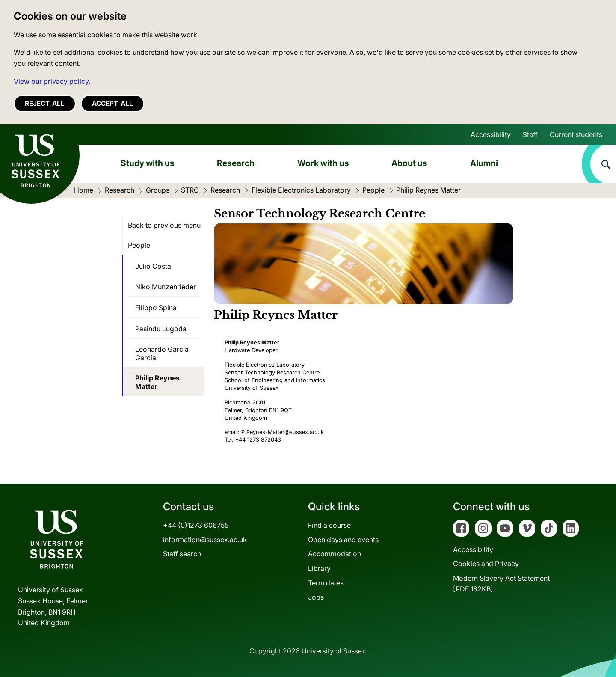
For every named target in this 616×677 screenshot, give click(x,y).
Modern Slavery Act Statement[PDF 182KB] (501, 584)
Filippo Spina (156, 308)
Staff (530, 134)
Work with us (323, 163)
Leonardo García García (162, 353)
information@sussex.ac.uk (205, 540)
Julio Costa (153, 266)
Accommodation (335, 554)
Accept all (113, 103)
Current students (576, 134)
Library (319, 568)
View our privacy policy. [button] (52, 81)
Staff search (182, 554)
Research (236, 163)
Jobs (316, 597)
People (139, 245)
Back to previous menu (164, 225)
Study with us (148, 163)
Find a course (329, 525)
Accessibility (491, 134)
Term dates (326, 583)
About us (409, 163)
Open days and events (343, 540)
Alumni (484, 163)
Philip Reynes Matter (157, 382)
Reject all (45, 103)
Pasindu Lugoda (161, 329)
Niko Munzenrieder (166, 287)
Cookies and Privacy (486, 564)
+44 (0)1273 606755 (196, 525)
